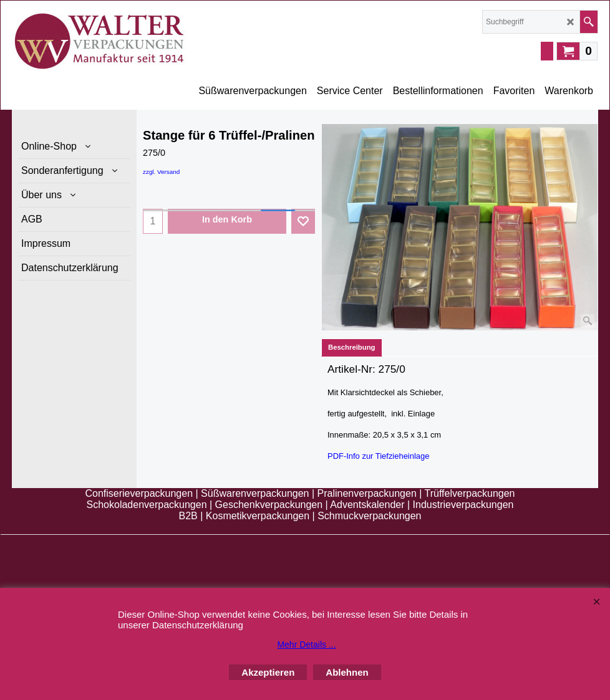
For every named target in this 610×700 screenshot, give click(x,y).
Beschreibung (352, 347)
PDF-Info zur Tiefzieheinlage (378, 455)
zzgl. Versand (161, 172)
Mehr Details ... (306, 645)
